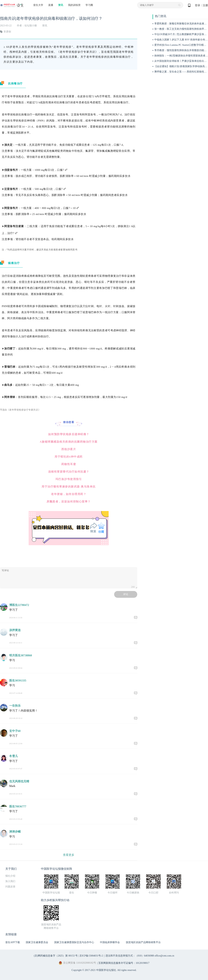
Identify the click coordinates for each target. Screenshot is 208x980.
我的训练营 (74, 5)
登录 (198, 5)
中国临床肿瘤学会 (110, 942)
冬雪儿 (14, 756)
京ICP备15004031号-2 (91, 956)
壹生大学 (38, 5)
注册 (205, 5)
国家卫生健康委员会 (37, 942)
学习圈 (89, 5)
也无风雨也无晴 (19, 781)
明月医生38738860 (21, 655)
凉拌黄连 (15, 630)
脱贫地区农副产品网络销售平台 (143, 942)
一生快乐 (15, 706)
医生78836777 (18, 806)
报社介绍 (10, 876)
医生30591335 (18, 680)
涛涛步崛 (15, 832)
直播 (51, 5)
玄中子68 (15, 731)
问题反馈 (10, 887)
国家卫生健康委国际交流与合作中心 (74, 942)
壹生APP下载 (13, 942)
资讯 (61, 5)
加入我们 (10, 881)
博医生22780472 (19, 605)
